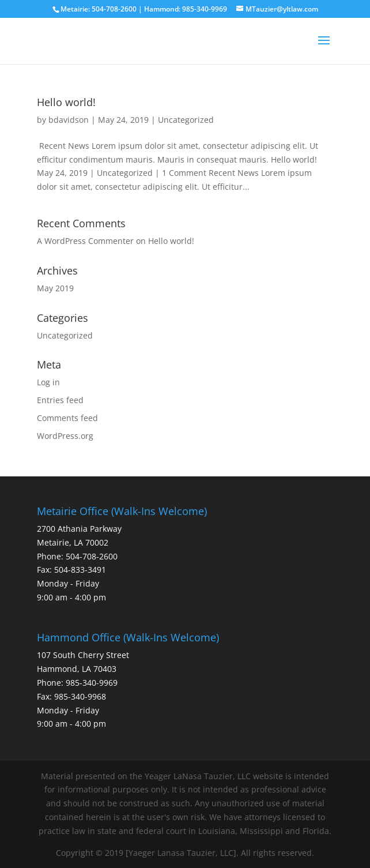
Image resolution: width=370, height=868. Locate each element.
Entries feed (60, 400)
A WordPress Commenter (85, 241)
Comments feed (67, 418)
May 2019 (55, 288)
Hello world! (66, 102)
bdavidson (69, 120)
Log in (48, 382)
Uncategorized (186, 120)
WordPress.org (65, 436)
